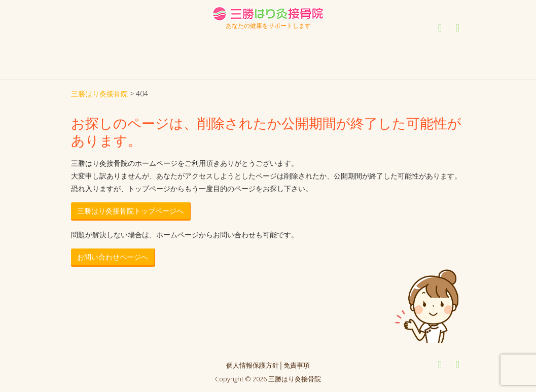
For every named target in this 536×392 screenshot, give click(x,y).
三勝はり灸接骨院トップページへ (130, 211)
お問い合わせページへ (113, 257)
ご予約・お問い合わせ (418, 45)
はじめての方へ (114, 40)
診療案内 (163, 40)
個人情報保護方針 (253, 365)
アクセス (345, 40)
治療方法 (224, 40)
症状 (276, 40)
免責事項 (297, 365)
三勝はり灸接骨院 (99, 94)
